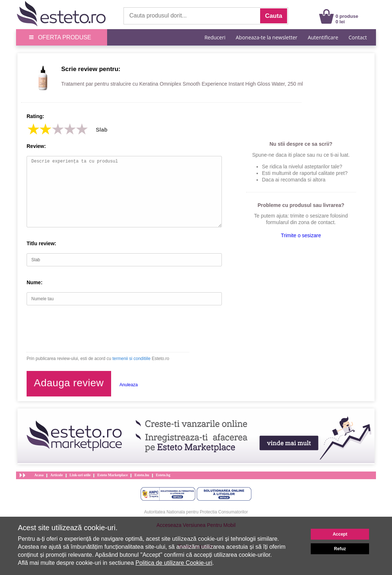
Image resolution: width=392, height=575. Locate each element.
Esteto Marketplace (113, 475)
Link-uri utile (80, 475)
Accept (340, 534)
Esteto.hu (142, 475)
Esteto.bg (163, 475)
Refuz (340, 549)
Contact (358, 37)
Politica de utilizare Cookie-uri (174, 563)
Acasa (39, 475)
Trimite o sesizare (301, 235)
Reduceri (215, 37)
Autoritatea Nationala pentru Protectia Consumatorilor (196, 512)
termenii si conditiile (131, 359)
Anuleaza (129, 385)
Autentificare (323, 37)
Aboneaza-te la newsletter (266, 37)
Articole (56, 475)
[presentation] (82, 329)
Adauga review (69, 383)
